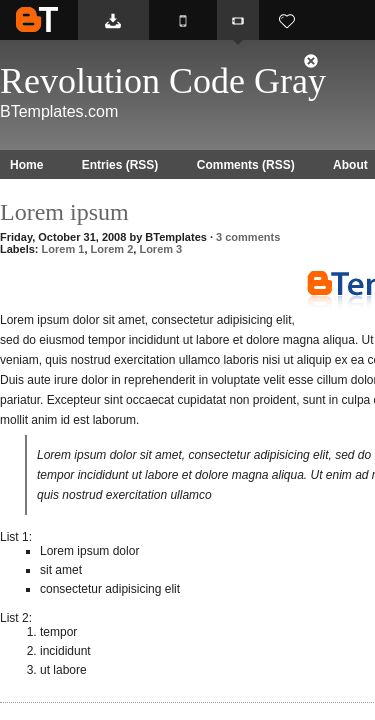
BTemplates (37, 19)
